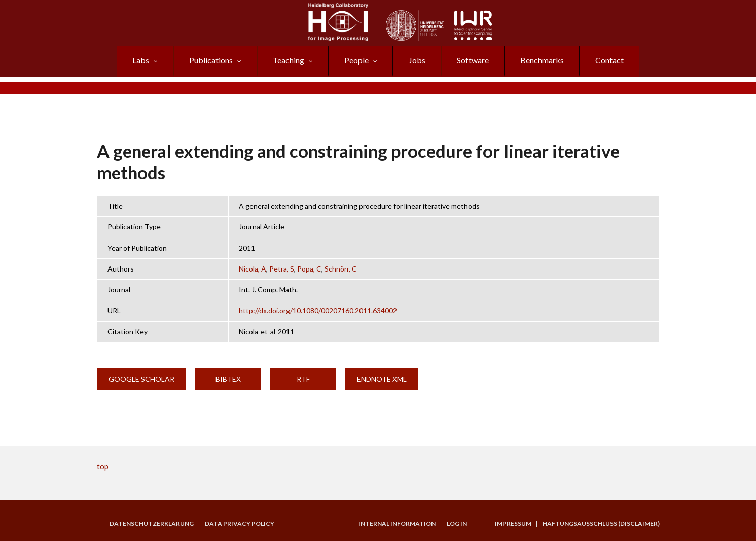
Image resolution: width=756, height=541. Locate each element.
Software (473, 60)
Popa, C (309, 269)
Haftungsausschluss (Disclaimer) (601, 524)
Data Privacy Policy (240, 524)
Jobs (417, 60)
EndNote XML (382, 379)
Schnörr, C (341, 269)
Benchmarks (542, 60)
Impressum (513, 524)
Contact (609, 60)
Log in (457, 524)
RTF (303, 379)
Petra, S (282, 269)
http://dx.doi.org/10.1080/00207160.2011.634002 (318, 310)
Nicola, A (253, 269)
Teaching (289, 60)
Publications (211, 60)
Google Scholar (141, 379)
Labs (141, 60)
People (356, 60)
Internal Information (397, 524)
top (103, 466)
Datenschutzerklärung (152, 524)
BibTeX (228, 379)
